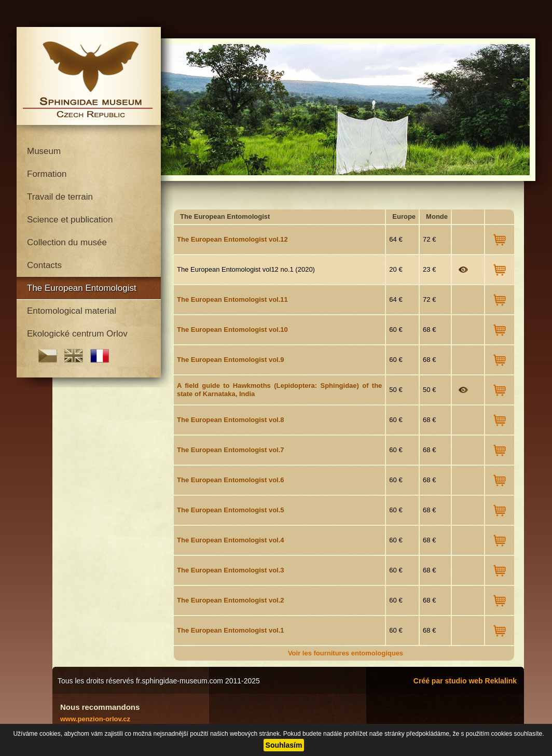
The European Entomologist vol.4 (231, 540)
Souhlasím (284, 745)
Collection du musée (67, 242)
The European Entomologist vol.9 (231, 360)
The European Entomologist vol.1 (231, 630)
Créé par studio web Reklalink (465, 681)
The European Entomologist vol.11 (232, 299)
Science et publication (70, 220)
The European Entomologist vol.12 (232, 239)
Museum (44, 151)
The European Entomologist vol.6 (231, 480)
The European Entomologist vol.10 (232, 330)
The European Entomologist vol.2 (231, 600)
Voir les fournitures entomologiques (346, 653)
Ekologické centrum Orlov (77, 334)
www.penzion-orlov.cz (95, 719)
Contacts (44, 265)
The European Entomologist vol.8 (231, 420)
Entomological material (72, 311)
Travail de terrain (60, 197)
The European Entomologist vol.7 (231, 450)
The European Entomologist (82, 288)
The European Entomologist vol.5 (231, 510)
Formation (47, 174)
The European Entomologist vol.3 (231, 570)
